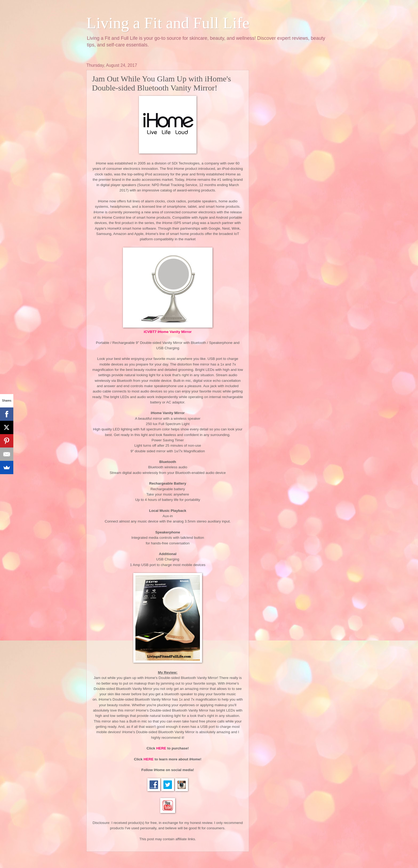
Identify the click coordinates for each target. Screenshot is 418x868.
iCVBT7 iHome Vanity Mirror (168, 332)
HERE (161, 748)
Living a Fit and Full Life (168, 23)
